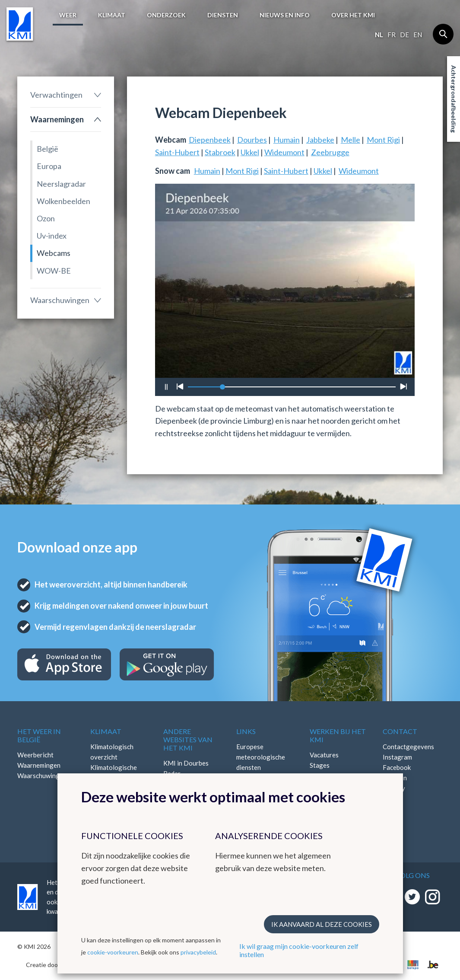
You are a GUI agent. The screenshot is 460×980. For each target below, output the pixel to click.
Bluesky (394, 788)
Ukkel (250, 152)
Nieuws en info (285, 15)
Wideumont (284, 152)
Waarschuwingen (60, 300)
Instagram (397, 757)
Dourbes (252, 140)
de (404, 35)
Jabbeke (320, 140)
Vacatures (324, 755)
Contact (400, 731)
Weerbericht (35, 755)
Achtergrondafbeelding (454, 99)
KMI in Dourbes (186, 763)
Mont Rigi (383, 140)
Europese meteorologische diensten (261, 757)
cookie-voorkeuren (113, 952)
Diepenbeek (210, 140)
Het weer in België (39, 735)
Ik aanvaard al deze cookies (322, 924)
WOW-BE (54, 271)
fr (392, 35)
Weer (68, 15)
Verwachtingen (56, 95)
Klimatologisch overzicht (112, 752)
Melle (351, 140)
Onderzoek (166, 15)
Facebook (397, 767)
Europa (49, 166)
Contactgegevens (408, 747)
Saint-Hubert (177, 152)
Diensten (223, 15)
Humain (287, 140)
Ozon (46, 218)
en (418, 35)
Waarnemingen (57, 119)
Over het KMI (353, 15)
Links (246, 731)
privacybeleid (198, 952)
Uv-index (52, 236)
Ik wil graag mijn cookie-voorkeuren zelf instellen (299, 950)
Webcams (54, 253)
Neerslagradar (61, 184)
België (48, 149)
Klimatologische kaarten (114, 773)
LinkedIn (395, 778)
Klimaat (112, 15)
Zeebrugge (330, 152)
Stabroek (220, 152)
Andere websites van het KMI (188, 739)
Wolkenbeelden (63, 201)
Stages (320, 765)
